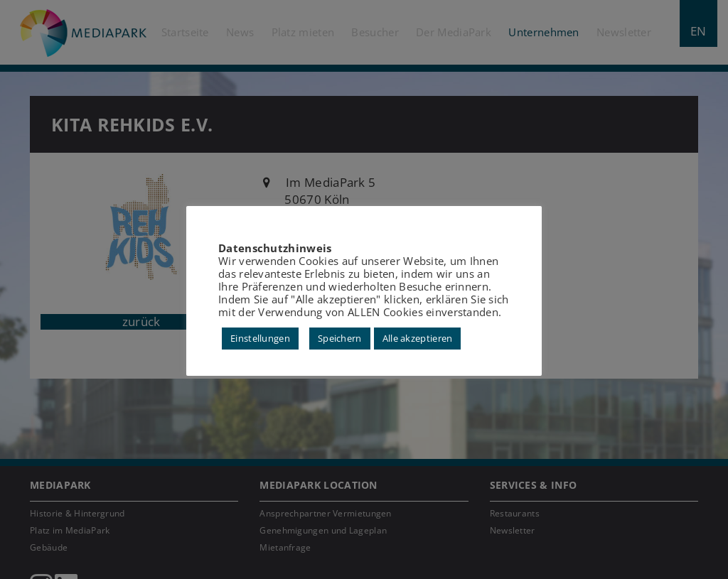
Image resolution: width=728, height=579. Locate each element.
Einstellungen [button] (260, 338)
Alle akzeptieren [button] (418, 338)
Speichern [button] (340, 338)
